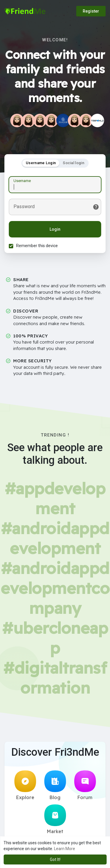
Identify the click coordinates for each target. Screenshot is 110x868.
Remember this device (37, 246)
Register (91, 11)
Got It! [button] (55, 859)
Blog (55, 785)
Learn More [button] (65, 849)
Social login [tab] (73, 163)
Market (55, 819)
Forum (85, 785)
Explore (25, 785)
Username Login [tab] (41, 163)
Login (55, 229)
